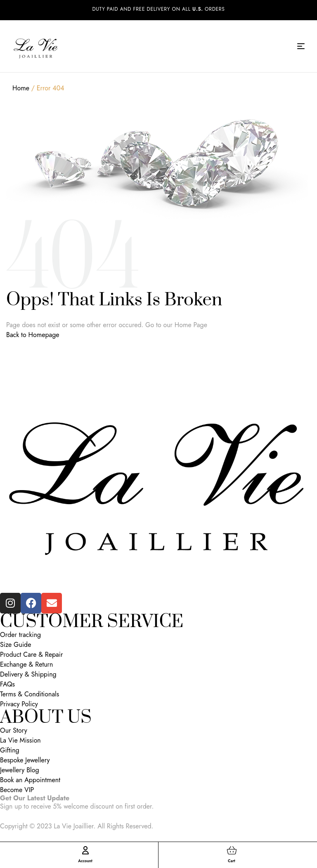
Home (21, 88)
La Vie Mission (20, 741)
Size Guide (15, 645)
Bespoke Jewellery (25, 760)
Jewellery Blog (20, 770)
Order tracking (20, 635)
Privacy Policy (19, 704)
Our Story (14, 731)
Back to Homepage (33, 335)
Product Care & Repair (31, 655)
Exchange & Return (27, 665)
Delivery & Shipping (28, 675)
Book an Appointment (30, 780)
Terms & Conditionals (30, 694)
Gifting (10, 750)
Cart (232, 861)
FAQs (7, 684)
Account (85, 861)
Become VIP (17, 790)
